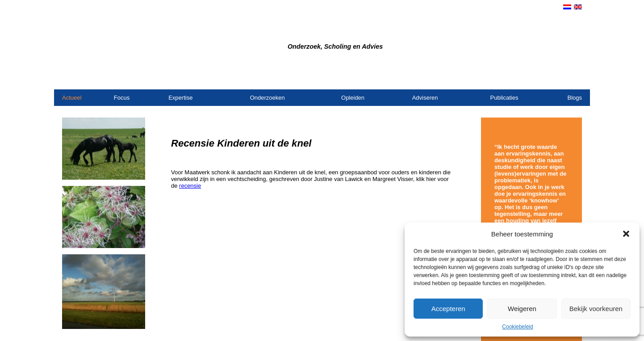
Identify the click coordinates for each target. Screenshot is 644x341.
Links (575, 78)
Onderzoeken (268, 98)
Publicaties (504, 98)
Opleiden (353, 98)
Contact (506, 78)
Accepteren (448, 309)
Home (484, 78)
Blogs (575, 98)
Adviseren (425, 98)
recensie (190, 186)
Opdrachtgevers (542, 78)
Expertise (180, 98)
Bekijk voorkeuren (596, 309)
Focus (122, 98)
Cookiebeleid (517, 327)
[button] (626, 234)
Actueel (72, 98)
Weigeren (522, 309)
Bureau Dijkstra (245, 32)
